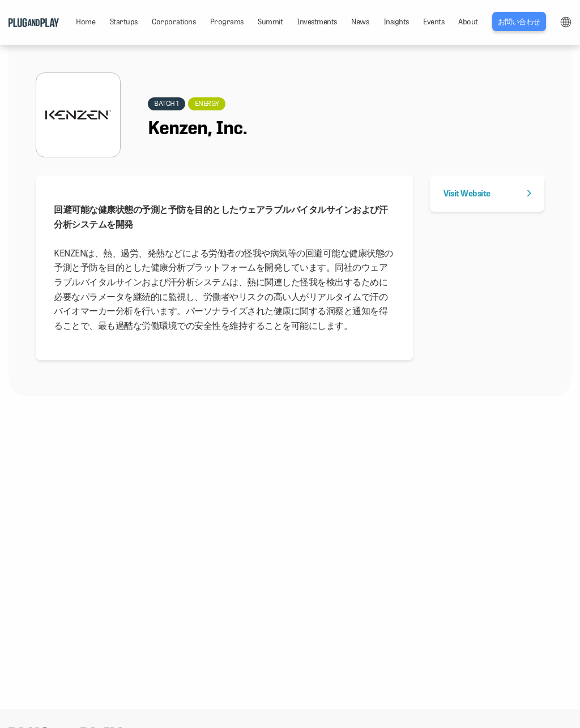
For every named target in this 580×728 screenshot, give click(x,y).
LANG (566, 22)
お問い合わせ (519, 22)
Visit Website (487, 193)
